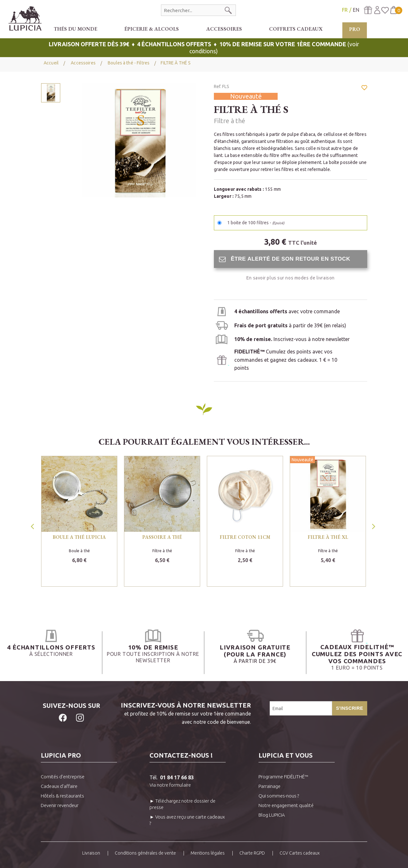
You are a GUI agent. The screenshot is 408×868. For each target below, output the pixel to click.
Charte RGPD (252, 853)
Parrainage (270, 786)
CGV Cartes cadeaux (300, 853)
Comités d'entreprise (63, 777)
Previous (33, 524)
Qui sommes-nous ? (279, 796)
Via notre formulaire (170, 785)
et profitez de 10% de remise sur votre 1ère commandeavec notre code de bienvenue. (176, 713)
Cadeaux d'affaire (59, 786)
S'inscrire (350, 708)
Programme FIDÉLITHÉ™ (283, 777)
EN (356, 10)
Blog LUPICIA (272, 815)
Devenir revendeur (60, 805)
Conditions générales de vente (145, 853)
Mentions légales (208, 853)
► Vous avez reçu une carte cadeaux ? (187, 820)
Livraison (91, 853)
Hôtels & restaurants (62, 796)
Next (374, 524)
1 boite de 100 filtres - (256, 223)
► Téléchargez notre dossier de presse (182, 804)
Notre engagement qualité (286, 805)
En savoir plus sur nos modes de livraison (291, 278)
